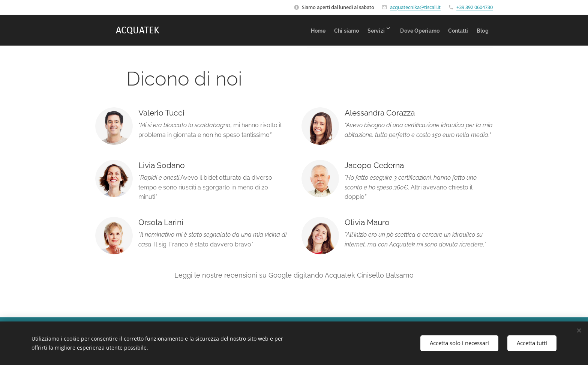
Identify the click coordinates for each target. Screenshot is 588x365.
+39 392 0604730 (475, 7)
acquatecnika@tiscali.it (415, 7)
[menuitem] (283, 30)
